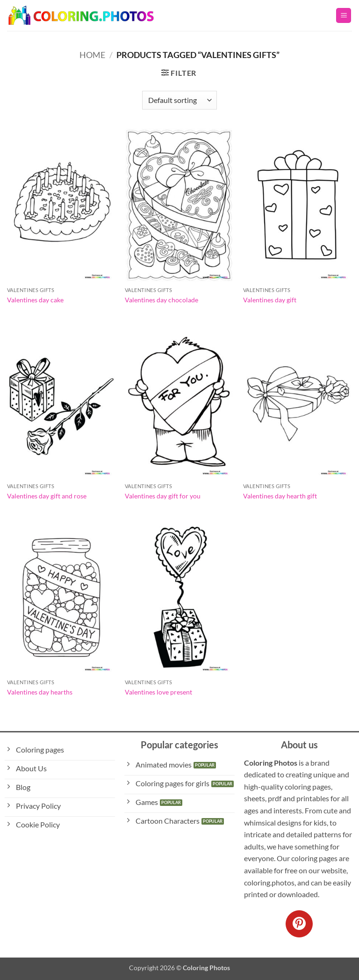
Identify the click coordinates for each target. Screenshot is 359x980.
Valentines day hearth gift (280, 496)
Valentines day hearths (40, 692)
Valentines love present (158, 692)
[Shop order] (179, 100)
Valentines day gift (270, 300)
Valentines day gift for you (163, 496)
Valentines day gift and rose (47, 496)
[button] (344, 16)
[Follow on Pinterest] (299, 924)
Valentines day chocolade (162, 300)
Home (92, 55)
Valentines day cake (35, 300)
